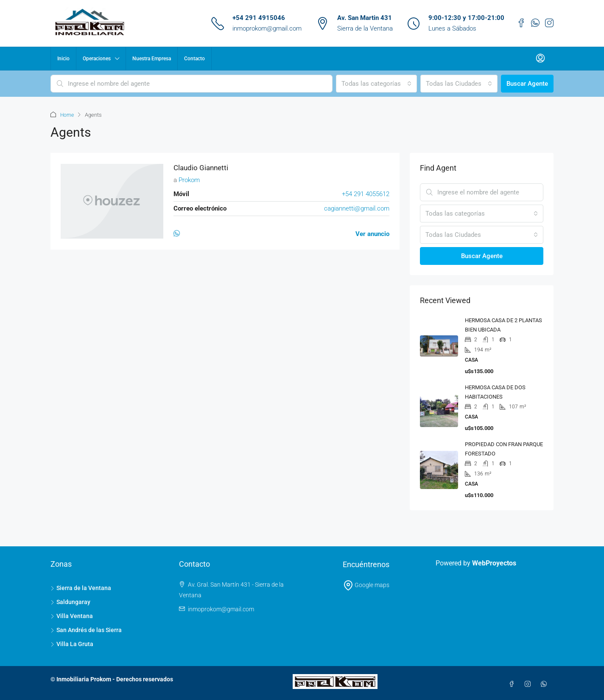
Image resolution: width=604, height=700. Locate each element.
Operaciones (97, 59)
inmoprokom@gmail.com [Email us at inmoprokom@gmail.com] (221, 609)
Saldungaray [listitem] (70, 602)
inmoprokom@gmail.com (267, 28)
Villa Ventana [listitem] (72, 616)
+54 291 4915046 (259, 18)
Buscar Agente (527, 84)
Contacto (194, 59)
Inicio (63, 59)
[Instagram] (529, 684)
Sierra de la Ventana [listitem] (81, 588)
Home (68, 115)
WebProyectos (494, 563)
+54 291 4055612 (366, 194)
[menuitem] (540, 59)
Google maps (366, 585)
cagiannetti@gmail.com (357, 208)
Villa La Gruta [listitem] (72, 644)
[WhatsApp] (178, 233)
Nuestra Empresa (152, 59)
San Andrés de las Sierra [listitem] (86, 630)
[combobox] (376, 84)
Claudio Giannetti (202, 167)
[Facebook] (513, 684)
